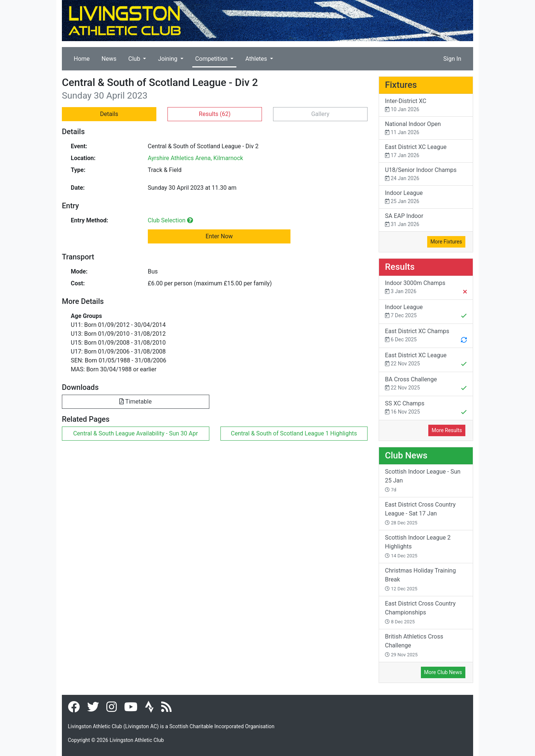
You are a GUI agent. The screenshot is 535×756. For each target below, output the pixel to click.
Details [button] (109, 114)
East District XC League (426, 151)
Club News (406, 455)
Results (400, 267)
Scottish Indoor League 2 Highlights (418, 546)
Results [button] (215, 114)
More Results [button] (447, 430)
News (109, 59)
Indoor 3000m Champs (426, 288)
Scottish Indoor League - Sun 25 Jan (423, 480)
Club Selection (170, 220)
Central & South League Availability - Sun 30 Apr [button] (135, 433)
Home (82, 59)
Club (135, 59)
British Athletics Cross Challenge (414, 645)
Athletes (257, 59)
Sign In (452, 59)
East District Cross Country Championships (420, 612)
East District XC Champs (426, 336)
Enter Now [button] (219, 236)
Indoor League (426, 197)
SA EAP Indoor (426, 220)
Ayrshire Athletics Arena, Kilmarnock (195, 158)
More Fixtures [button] (446, 242)
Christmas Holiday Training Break (420, 579)
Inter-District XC (426, 105)
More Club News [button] (443, 672)
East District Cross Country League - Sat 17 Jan (420, 513)
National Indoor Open (426, 128)
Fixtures (401, 85)
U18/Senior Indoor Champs (426, 174)
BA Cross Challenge (426, 384)
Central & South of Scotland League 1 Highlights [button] (294, 433)
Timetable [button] (135, 402)
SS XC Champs (426, 408)
